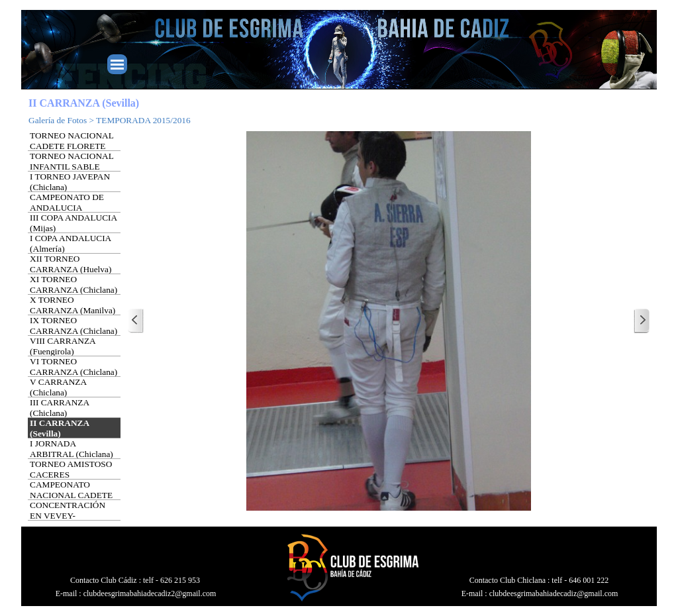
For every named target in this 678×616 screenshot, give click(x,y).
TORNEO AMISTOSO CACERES (71, 469)
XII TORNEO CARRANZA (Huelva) (71, 264)
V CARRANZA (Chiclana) (58, 387)
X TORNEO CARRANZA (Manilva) (73, 305)
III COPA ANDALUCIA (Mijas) (73, 223)
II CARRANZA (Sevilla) (59, 428)
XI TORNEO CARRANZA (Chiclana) (73, 284)
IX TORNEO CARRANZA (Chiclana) (73, 326)
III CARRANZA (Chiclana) (59, 408)
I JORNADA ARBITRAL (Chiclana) (72, 449)
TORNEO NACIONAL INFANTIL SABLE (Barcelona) (72, 167)
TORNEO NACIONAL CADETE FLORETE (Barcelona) (72, 146)
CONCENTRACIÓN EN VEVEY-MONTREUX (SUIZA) (72, 516)
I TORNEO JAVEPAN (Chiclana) (70, 182)
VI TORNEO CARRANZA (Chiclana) (73, 367)
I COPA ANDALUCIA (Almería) (70, 243)
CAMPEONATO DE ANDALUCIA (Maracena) (67, 208)
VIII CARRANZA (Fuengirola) (63, 346)
